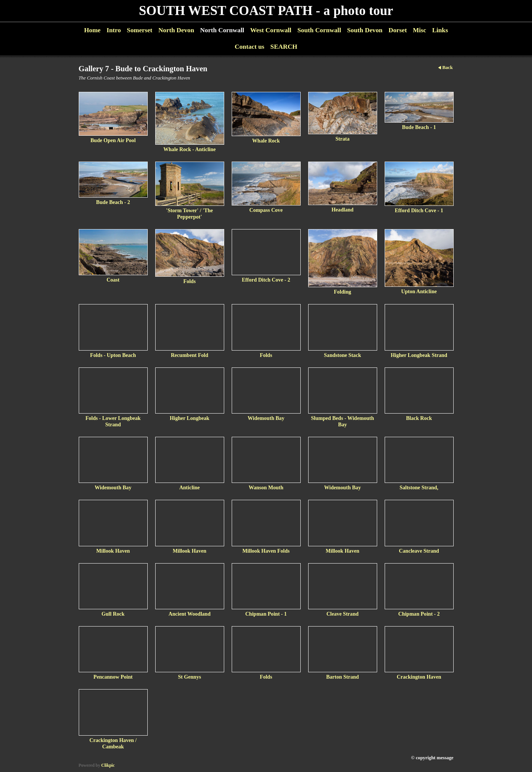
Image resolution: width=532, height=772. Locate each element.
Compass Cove (266, 210)
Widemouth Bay (266, 418)
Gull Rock (113, 614)
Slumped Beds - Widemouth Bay (342, 421)
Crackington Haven (419, 677)
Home (92, 30)
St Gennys (190, 677)
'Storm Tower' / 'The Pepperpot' (190, 214)
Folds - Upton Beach (113, 355)
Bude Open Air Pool (113, 140)
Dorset (398, 30)
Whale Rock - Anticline (190, 149)
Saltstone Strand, (419, 487)
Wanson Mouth (266, 487)
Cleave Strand (343, 614)
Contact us (250, 47)
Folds (190, 281)
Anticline (190, 487)
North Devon (176, 30)
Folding (342, 292)
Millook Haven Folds (266, 551)
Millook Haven (113, 551)
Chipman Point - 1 (266, 614)
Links (440, 30)
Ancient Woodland (189, 614)
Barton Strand (342, 677)
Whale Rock (266, 141)
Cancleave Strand (419, 551)
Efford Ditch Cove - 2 (266, 280)
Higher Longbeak (190, 418)
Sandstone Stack (342, 355)
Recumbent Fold (190, 355)
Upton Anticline (419, 291)
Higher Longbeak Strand (419, 355)
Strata (343, 139)
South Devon (365, 30)
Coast (113, 280)
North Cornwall (222, 30)
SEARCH (284, 47)
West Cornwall (271, 30)
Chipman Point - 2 (419, 614)
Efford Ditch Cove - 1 (419, 210)
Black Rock (419, 418)
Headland (342, 210)
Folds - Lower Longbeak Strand (113, 421)
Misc (419, 30)
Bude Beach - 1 (419, 127)
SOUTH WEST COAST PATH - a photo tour (266, 11)
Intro (114, 30)
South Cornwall (319, 30)
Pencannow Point (113, 677)
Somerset (139, 30)
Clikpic (108, 765)
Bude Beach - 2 (113, 202)
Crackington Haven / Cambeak (113, 743)
